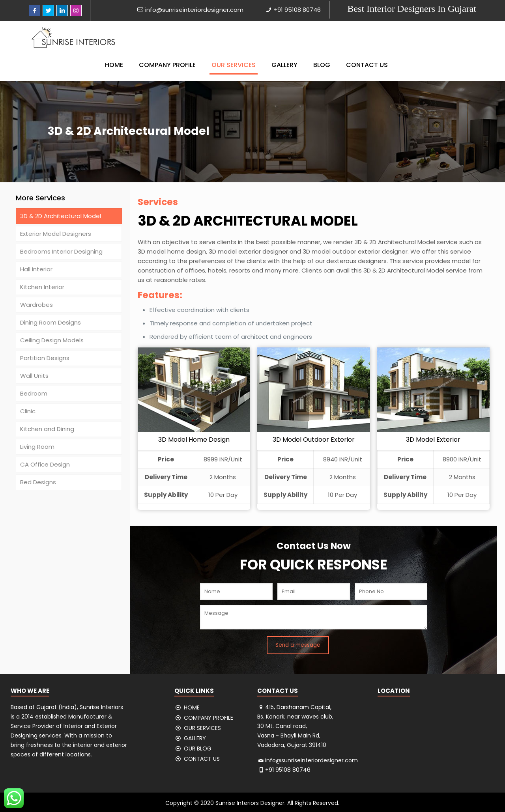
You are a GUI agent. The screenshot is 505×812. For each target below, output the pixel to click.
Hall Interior (36, 269)
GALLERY (195, 738)
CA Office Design (45, 464)
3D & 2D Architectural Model (61, 216)
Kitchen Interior (42, 287)
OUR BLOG (198, 749)
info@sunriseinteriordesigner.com (194, 10)
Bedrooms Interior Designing (61, 251)
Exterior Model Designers (56, 234)
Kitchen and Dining (47, 429)
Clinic (28, 411)
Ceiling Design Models (52, 340)
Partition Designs (45, 358)
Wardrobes (36, 305)
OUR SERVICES (202, 728)
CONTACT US (202, 759)
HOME (192, 707)
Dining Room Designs (50, 322)
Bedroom (34, 393)
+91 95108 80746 (297, 10)
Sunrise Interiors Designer (250, 803)
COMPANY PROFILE (209, 718)
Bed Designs (38, 482)
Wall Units (34, 376)
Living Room (37, 447)
